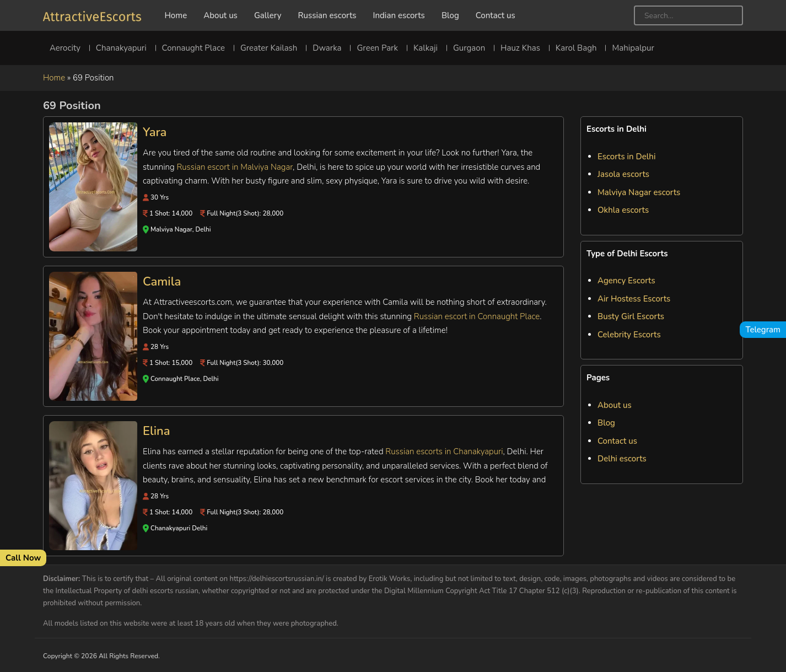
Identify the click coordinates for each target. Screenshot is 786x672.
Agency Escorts (626, 281)
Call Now (23, 558)
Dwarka (327, 48)
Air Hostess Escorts (634, 299)
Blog (450, 15)
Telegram (763, 330)
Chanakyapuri (121, 48)
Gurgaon (469, 48)
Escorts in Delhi (626, 157)
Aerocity (65, 48)
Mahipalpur (633, 48)
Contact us (496, 15)
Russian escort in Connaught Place (477, 316)
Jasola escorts (623, 174)
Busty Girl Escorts (631, 316)
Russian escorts (327, 15)
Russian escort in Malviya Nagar (235, 167)
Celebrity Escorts (629, 335)
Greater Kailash (269, 48)
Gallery (268, 15)
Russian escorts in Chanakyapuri (444, 451)
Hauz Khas (520, 48)
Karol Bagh (576, 48)
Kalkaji (426, 48)
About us (220, 15)
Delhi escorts (622, 459)
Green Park (377, 48)
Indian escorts (399, 15)
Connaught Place (193, 48)
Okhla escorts (623, 210)
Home (176, 15)
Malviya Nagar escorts (639, 192)
